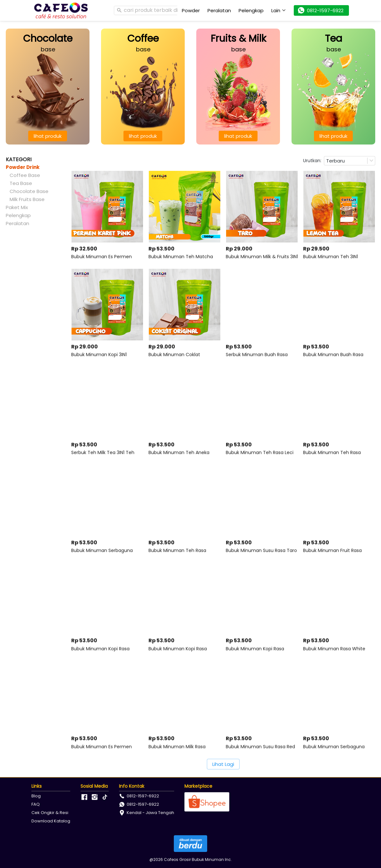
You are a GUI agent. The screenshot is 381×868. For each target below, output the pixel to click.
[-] (84, 797)
